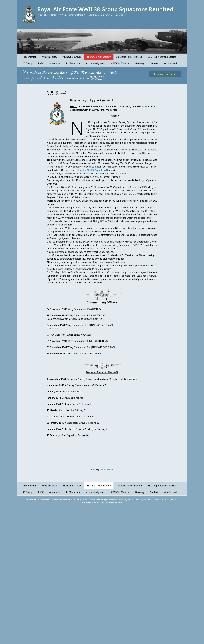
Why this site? (50, 57)
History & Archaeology (99, 57)
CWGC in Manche (120, 63)
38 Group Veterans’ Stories (162, 57)
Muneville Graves (72, 57)
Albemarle (55, 63)
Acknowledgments (96, 63)
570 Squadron (107, 470)
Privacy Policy (115, 502)
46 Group (28, 63)
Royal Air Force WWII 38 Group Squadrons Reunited (105, 9)
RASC (41, 63)
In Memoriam (73, 63)
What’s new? (170, 63)
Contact (154, 63)
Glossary (140, 63)
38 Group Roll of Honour (129, 57)
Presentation (30, 57)
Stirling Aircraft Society (165, 74)
